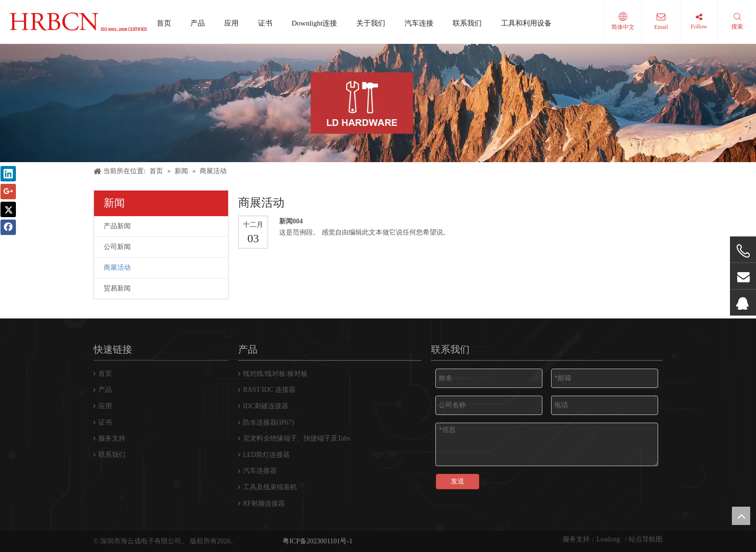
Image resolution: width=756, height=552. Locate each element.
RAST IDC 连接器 (269, 390)
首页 (164, 23)
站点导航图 (646, 539)
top (741, 516)
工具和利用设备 (526, 23)
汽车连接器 (260, 471)
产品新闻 (117, 226)
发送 (458, 481)
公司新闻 (117, 247)
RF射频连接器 (264, 504)
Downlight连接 (314, 23)
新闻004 (291, 221)
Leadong (609, 539)
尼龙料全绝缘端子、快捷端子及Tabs (297, 438)
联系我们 (467, 23)
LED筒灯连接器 (266, 455)
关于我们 (371, 23)
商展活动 (117, 268)
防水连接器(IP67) (269, 422)
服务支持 (112, 438)
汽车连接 (419, 23)
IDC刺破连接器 (266, 406)
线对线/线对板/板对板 (275, 374)
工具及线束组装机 (270, 487)
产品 (198, 23)
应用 (231, 23)
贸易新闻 (117, 288)
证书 (265, 23)
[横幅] (378, 103)
